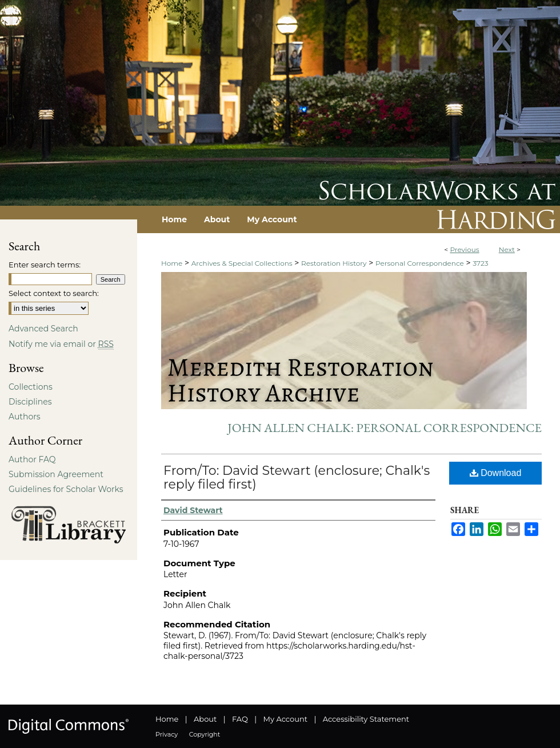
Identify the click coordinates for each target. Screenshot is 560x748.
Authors (25, 417)
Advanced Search (43, 329)
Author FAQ (32, 459)
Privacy (167, 734)
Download (496, 473)
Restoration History (334, 263)
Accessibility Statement (366, 719)
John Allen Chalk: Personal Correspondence (385, 428)
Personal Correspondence (420, 263)
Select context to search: (54, 293)
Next (507, 249)
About (205, 719)
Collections (31, 387)
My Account (285, 719)
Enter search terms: (45, 265)
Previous (464, 249)
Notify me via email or (61, 344)
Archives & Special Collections (242, 263)
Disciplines (30, 402)
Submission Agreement (56, 474)
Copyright (205, 734)
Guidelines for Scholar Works (66, 489)
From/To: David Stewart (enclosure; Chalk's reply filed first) (297, 477)
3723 (480, 263)
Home (172, 263)
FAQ (240, 719)
